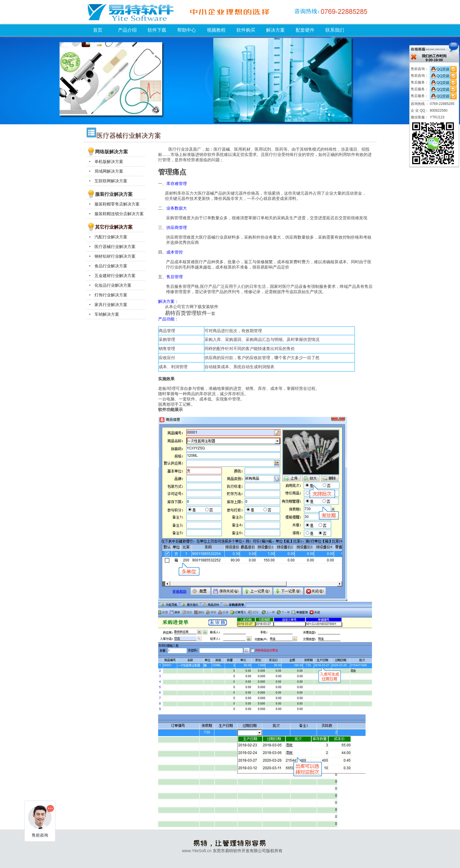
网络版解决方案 (111, 152)
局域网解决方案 (109, 171)
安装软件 (210, 307)
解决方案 (275, 30)
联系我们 (335, 30)
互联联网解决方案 (111, 181)
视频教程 (216, 30)
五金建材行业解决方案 (115, 276)
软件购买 (246, 30)
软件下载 (157, 30)
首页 (98, 30)
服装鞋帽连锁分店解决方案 (119, 214)
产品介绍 (127, 30)
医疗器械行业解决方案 (115, 247)
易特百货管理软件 (186, 313)
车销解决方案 (107, 314)
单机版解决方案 (109, 162)
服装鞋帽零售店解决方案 (117, 204)
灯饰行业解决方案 (111, 295)
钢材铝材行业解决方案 (115, 256)
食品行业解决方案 (111, 266)
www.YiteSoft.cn (197, 851)
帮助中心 (187, 30)
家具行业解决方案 (111, 305)
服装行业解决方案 (114, 194)
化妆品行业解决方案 (113, 285)
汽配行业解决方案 (111, 237)
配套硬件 (305, 30)
